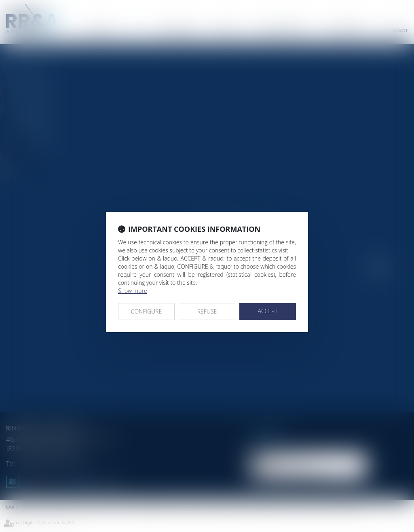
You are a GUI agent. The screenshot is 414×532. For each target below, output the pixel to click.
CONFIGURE (146, 311)
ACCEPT (267, 311)
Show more (133, 291)
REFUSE (207, 311)
